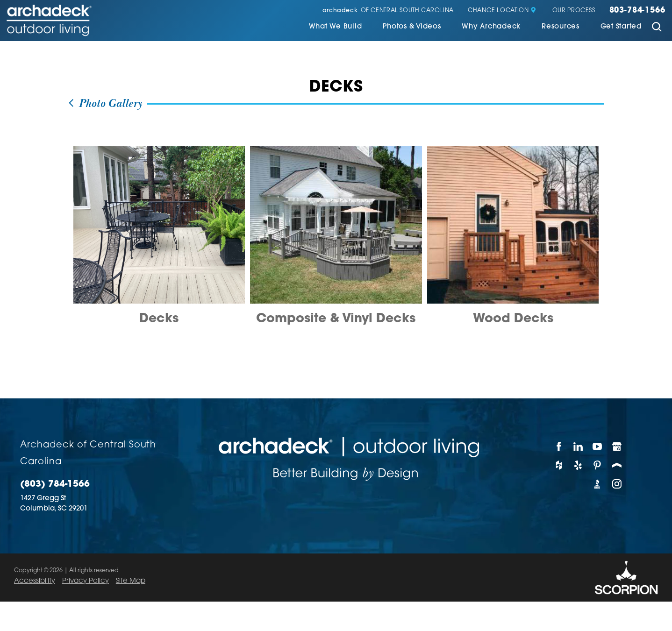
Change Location (502, 11)
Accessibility (35, 581)
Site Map (131, 581)
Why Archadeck (491, 27)
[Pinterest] (597, 465)
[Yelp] (578, 465)
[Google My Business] (617, 447)
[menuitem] (336, 28)
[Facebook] (559, 447)
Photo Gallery (105, 104)
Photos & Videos (412, 27)
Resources (561, 27)
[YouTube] (597, 447)
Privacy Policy (86, 581)
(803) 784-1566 (55, 485)
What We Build (336, 27)
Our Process (574, 11)
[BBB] (597, 484)
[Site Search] (657, 28)
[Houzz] (559, 465)
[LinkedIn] (578, 447)
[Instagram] (617, 484)
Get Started (621, 27)
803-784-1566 (637, 11)
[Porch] (617, 465)
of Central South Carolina (388, 11)
